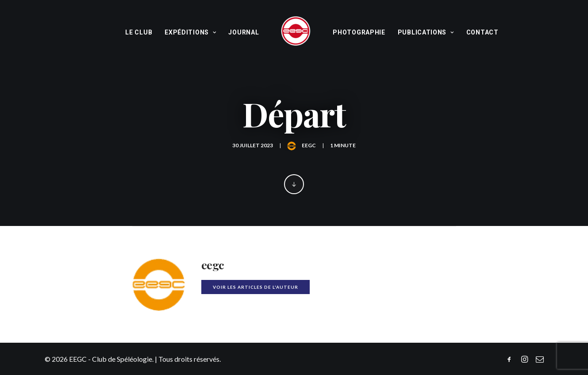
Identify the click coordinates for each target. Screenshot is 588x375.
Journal (244, 32)
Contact (482, 32)
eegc (309, 145)
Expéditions (190, 32)
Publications (426, 32)
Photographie (359, 32)
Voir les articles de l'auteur (256, 287)
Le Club (139, 32)
